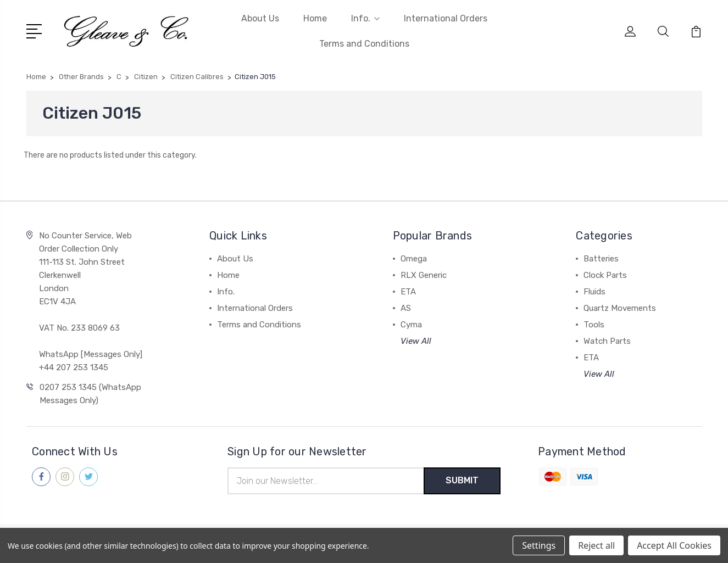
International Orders (446, 18)
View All (416, 341)
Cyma (411, 325)
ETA (408, 292)
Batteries (601, 259)
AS (406, 308)
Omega (414, 259)
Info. (365, 18)
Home (315, 18)
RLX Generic (424, 275)
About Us (260, 18)
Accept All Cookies (674, 545)
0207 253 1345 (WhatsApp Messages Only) (90, 394)
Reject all (596, 545)
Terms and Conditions (364, 44)
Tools (594, 325)
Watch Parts (607, 341)
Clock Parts (605, 275)
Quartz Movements (620, 308)
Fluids (594, 292)
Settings (539, 545)
